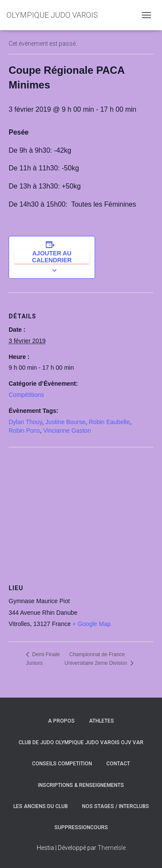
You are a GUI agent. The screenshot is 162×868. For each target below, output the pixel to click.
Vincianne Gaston (67, 431)
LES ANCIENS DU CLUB (41, 806)
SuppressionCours (81, 827)
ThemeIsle (112, 848)
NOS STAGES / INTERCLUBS (116, 806)
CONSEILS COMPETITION (62, 764)
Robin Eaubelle (109, 422)
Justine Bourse (65, 422)
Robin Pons (24, 431)
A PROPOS (61, 721)
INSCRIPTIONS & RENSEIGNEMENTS (81, 785)
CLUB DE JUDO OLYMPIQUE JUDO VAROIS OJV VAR (81, 742)
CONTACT (118, 764)
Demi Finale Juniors (43, 659)
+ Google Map (92, 624)
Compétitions (26, 395)
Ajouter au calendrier (52, 257)
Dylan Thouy (25, 422)
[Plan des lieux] (81, 510)
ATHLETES (102, 721)
